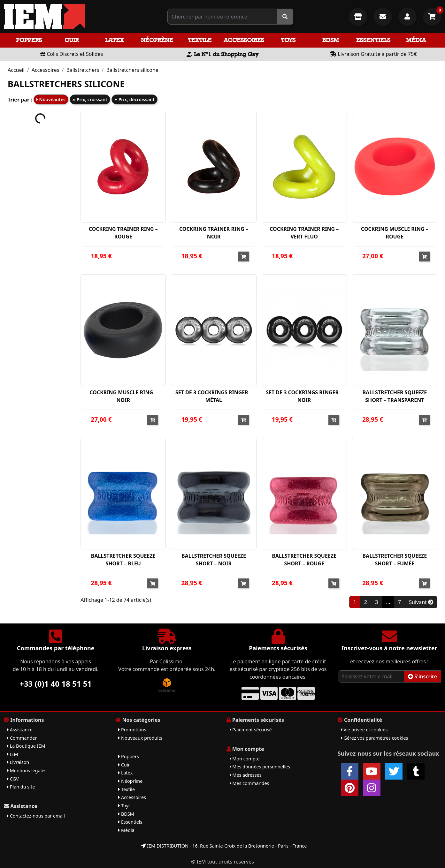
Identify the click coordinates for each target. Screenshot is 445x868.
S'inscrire (422, 676)
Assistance (20, 730)
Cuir (72, 40)
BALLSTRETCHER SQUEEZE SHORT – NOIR (214, 560)
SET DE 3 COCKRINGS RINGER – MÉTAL (214, 396)
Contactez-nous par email (36, 816)
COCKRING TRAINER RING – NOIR (214, 233)
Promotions (132, 730)
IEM (13, 754)
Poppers (29, 40)
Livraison (18, 762)
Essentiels (373, 40)
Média (416, 40)
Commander (22, 738)
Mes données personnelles (260, 767)
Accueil (16, 70)
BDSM (331, 40)
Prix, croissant (90, 99)
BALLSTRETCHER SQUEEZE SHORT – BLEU (123, 560)
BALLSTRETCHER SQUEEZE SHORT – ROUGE (304, 560)
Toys (288, 40)
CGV (13, 779)
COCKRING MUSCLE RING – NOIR (123, 396)
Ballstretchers (83, 70)
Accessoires (244, 40)
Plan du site (21, 787)
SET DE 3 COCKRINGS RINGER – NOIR (304, 396)
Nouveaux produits (140, 738)
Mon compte (245, 759)
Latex (114, 40)
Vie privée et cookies (364, 730)
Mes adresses (246, 775)
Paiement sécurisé (251, 730)
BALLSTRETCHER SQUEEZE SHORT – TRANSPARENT (395, 396)
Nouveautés (51, 99)
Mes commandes (249, 783)
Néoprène (157, 40)
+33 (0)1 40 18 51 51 (56, 684)
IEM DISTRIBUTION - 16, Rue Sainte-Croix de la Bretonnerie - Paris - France (224, 846)
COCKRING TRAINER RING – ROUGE (123, 233)
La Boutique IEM (26, 746)
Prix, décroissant (134, 99)
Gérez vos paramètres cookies (375, 738)
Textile (200, 40)
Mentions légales (27, 770)
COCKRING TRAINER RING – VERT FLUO (304, 233)
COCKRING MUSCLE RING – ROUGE (395, 233)
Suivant (421, 602)
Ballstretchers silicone (132, 70)
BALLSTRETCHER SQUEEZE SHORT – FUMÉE (395, 560)
